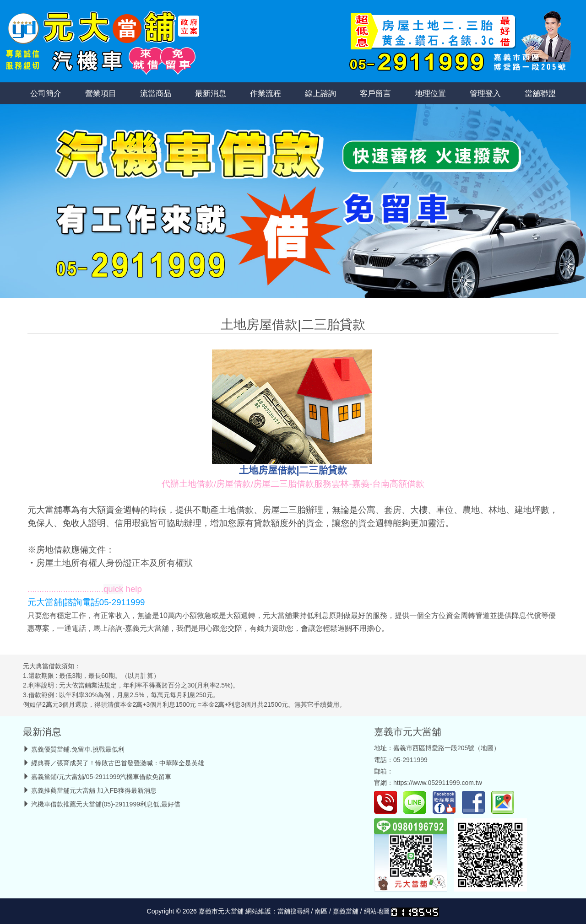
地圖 (487, 748)
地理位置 (430, 93)
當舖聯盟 (540, 93)
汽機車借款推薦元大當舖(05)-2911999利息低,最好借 (106, 804)
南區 (321, 911)
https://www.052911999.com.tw (438, 783)
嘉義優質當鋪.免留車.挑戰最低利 (78, 749)
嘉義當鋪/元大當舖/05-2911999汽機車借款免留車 (101, 777)
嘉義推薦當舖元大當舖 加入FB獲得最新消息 (94, 790)
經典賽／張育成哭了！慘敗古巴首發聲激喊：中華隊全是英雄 (118, 763)
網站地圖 (377, 911)
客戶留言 (375, 93)
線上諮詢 (320, 93)
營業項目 (101, 93)
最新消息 (211, 93)
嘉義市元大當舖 (408, 732)
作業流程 (266, 93)
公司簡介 (46, 93)
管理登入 (485, 93)
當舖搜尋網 (293, 911)
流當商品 (156, 93)
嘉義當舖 (346, 911)
